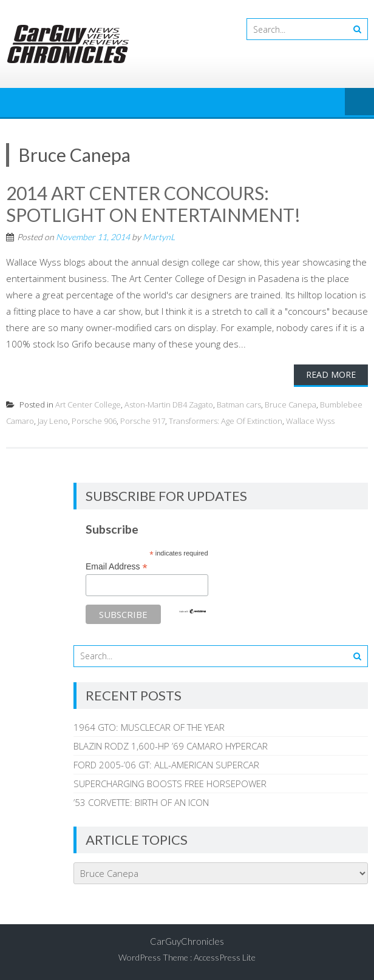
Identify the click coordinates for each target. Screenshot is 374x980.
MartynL (159, 237)
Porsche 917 (143, 421)
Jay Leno (53, 421)
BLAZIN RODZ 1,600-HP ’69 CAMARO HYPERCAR (171, 746)
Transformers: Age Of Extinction (226, 421)
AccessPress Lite (225, 957)
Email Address (117, 567)
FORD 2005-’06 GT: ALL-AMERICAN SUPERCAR (166, 765)
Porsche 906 (94, 421)
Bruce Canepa (291, 404)
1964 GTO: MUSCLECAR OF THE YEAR (149, 727)
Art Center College (88, 404)
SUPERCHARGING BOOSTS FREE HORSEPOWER (170, 784)
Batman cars (239, 404)
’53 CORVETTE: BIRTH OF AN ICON (141, 802)
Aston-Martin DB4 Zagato (169, 404)
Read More (331, 374)
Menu (359, 102)
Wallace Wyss (310, 421)
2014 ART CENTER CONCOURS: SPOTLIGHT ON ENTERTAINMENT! (153, 204)
